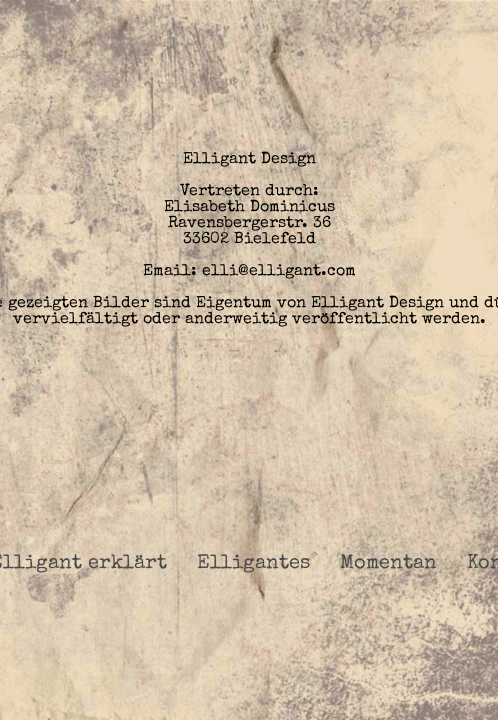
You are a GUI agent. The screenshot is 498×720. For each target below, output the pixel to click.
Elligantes (253, 564)
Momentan (388, 564)
